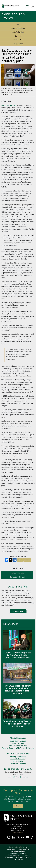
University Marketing (18, 759)
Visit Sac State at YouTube (27, 837)
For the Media (18, 44)
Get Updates (18, 40)
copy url (27, 560)
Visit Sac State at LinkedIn (13, 837)
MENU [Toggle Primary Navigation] (30, 6)
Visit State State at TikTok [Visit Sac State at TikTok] (32, 837)
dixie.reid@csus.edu (18, 611)
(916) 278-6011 (18, 832)
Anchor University (17, 573)
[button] (12, 6)
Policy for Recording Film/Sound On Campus (18, 748)
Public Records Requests (18, 746)
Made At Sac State (18, 32)
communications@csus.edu (18, 777)
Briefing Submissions (18, 757)
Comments (9, 857)
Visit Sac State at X (18, 837)
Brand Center (18, 761)
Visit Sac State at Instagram (9, 837)
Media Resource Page (18, 741)
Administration (18, 743)
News (18, 24)
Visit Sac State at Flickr (23, 837)
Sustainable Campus (17, 577)
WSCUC (28, 857)
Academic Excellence (18, 28)
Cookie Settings (18, 859)
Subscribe (18, 806)
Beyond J (18, 36)
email (20, 560)
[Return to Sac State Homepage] (18, 818)
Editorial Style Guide (18, 763)
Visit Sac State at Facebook (4, 837)
